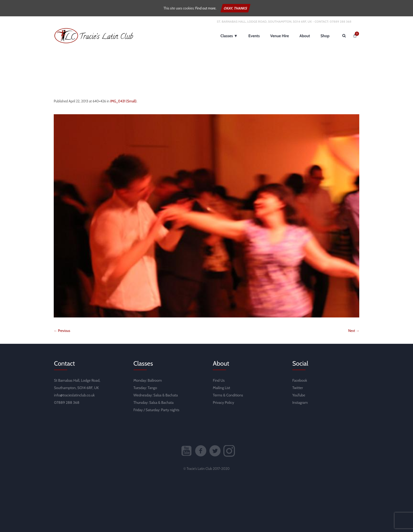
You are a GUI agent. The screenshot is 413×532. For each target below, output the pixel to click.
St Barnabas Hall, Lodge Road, (77, 380)
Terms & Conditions (228, 395)
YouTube (299, 395)
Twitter (298, 388)
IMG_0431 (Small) (123, 101)
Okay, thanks (235, 8)
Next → (354, 331)
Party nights (170, 410)
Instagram (300, 402)
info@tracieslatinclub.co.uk (74, 395)
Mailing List (222, 388)
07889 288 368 (340, 21)
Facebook (300, 380)
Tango (152, 388)
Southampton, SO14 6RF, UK (76, 388)
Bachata (172, 395)
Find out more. (206, 8)
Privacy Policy (223, 402)
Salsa (157, 395)
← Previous (62, 331)
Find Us (219, 380)
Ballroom (155, 380)
